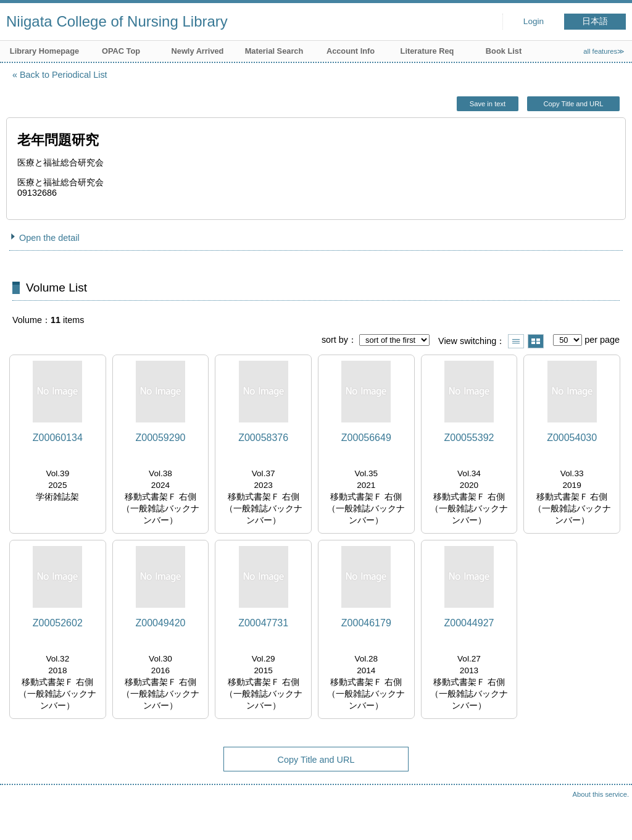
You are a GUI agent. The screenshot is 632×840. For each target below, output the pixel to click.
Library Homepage (44, 51)
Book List (504, 51)
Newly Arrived (198, 51)
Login (534, 21)
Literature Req (427, 51)
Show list (516, 341)
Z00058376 (263, 438)
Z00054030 (572, 438)
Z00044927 (469, 623)
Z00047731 (263, 623)
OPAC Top (121, 51)
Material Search (274, 51)
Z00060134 (58, 438)
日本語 (595, 21)
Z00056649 (366, 438)
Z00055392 (469, 438)
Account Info (351, 51)
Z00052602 (58, 623)
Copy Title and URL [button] (573, 104)
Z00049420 (161, 623)
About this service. (601, 794)
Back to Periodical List (64, 75)
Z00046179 (366, 623)
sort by (335, 340)
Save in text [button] (488, 104)
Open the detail (49, 238)
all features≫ (604, 51)
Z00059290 (161, 438)
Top (610, 818)
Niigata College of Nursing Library (117, 21)
